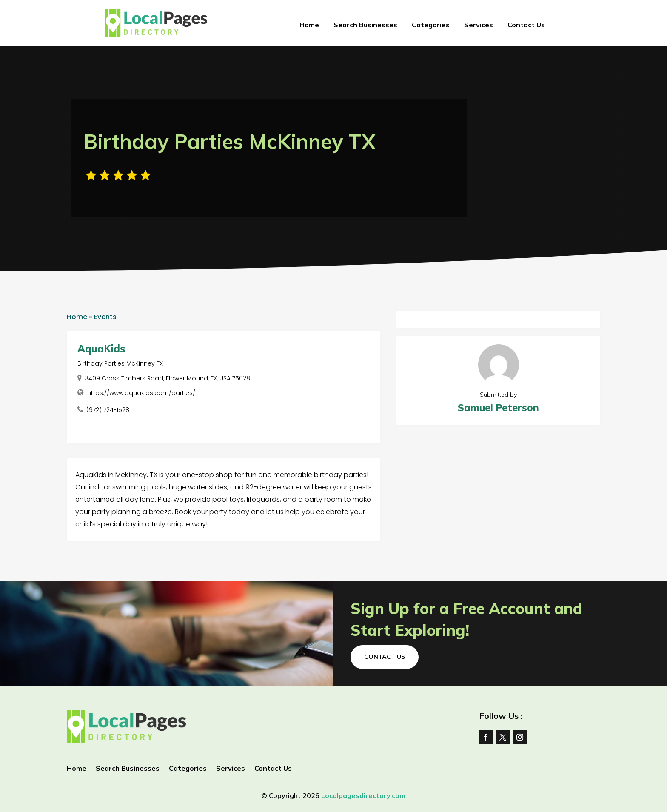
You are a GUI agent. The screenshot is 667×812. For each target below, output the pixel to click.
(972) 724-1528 (108, 410)
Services (479, 25)
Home (309, 25)
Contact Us (526, 25)
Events (105, 317)
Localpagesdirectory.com (363, 795)
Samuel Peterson (498, 407)
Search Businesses (365, 25)
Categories (431, 25)
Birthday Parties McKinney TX (120, 363)
